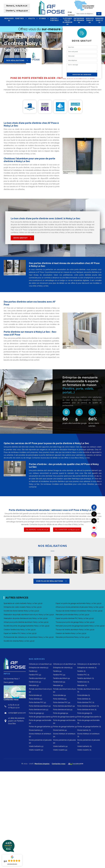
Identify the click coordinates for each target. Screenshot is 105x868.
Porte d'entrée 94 (60, 699)
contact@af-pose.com (17, 713)
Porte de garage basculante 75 (89, 717)
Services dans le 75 (99, 20)
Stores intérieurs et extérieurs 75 (88, 735)
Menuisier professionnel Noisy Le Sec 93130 (73, 637)
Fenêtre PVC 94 (59, 675)
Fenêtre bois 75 (83, 682)
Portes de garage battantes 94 (65, 727)
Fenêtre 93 (33, 671)
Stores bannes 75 (84, 730)
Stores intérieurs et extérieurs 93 (40, 735)
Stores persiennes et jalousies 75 (89, 741)
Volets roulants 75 (84, 750)
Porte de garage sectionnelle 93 (40, 722)
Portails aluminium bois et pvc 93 (41, 690)
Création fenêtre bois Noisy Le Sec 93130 (20, 630)
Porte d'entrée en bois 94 (63, 710)
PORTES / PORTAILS (56, 19)
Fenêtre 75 (81, 671)
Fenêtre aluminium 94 (61, 678)
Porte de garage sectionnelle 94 (64, 722)
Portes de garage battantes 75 (89, 727)
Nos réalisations (17, 60)
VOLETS (33, 18)
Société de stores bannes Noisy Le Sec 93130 (21, 611)
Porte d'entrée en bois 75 (87, 710)
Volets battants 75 (84, 746)
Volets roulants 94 (60, 750)
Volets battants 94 (60, 746)
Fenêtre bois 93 (35, 682)
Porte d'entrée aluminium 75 (88, 706)
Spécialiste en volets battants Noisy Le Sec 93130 (23, 603)
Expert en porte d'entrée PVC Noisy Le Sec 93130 (75, 618)
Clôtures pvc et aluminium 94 (64, 664)
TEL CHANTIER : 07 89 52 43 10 (67, 530)
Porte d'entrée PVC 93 (37, 702)
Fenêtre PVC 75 (83, 675)
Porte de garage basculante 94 (65, 717)
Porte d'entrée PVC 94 (62, 702)
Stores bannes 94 (60, 730)
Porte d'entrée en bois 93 (39, 710)
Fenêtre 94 (57, 671)
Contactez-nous (59, 764)
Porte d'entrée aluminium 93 (40, 706)
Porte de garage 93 (36, 713)
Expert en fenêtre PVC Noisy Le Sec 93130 (20, 633)
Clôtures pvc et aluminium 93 (67, 21)
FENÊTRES (21, 18)
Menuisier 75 (82, 685)
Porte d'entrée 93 (36, 699)
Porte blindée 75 (84, 695)
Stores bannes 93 (36, 730)
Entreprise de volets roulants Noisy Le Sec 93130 (23, 607)
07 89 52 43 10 (14, 708)
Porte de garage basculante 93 (41, 717)
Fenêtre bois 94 (59, 682)
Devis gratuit (22, 238)
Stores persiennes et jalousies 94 (64, 741)
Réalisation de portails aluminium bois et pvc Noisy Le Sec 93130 (29, 615)
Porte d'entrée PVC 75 (86, 702)
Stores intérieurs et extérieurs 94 (64, 735)
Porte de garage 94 (61, 713)
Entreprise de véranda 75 (87, 668)
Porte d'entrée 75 (84, 699)
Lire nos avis (12, 864)
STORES (44, 18)
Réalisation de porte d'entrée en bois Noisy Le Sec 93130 (26, 618)
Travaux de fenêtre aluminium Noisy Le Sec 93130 (75, 630)
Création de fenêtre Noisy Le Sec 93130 (71, 633)
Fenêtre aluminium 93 (37, 678)
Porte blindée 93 (35, 695)
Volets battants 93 (36, 746)
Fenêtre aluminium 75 (86, 678)
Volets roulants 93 (36, 750)
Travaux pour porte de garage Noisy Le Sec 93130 (75, 622)
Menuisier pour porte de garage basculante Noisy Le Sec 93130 (80, 626)
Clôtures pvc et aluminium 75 (89, 664)
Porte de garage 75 (85, 713)
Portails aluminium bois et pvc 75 (89, 690)
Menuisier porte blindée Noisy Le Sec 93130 (72, 615)
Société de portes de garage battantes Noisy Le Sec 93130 (27, 626)
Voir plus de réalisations (51, 581)
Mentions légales (42, 764)
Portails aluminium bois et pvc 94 (65, 690)
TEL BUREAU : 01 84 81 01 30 (37, 530)
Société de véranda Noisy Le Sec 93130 (19, 641)
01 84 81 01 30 (14, 705)
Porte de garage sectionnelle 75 (88, 722)
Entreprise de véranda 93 (79, 20)
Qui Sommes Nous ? (12, 679)
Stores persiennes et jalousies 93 (40, 741)
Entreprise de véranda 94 (63, 668)
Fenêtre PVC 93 (35, 675)
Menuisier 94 (58, 685)
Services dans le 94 (90, 20)
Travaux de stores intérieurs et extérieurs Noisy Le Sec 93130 (79, 611)
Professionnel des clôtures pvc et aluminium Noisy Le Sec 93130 (29, 637)
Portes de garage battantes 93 (41, 727)
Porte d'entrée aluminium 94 (64, 706)
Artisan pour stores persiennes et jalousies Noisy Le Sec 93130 (80, 607)
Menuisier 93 (9, 19)
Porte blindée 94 (59, 695)
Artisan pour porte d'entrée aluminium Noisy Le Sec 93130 (26, 622)
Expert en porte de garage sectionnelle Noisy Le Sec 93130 (79, 603)
